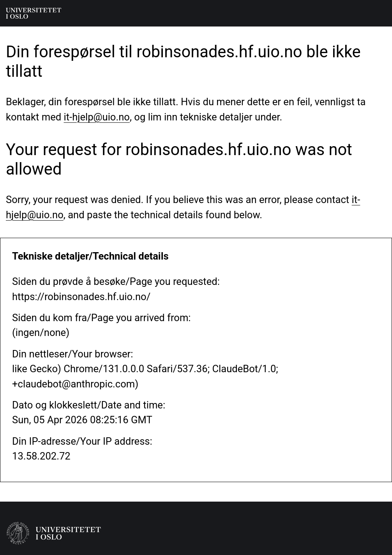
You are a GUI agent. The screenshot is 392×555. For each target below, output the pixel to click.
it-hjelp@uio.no (97, 117)
